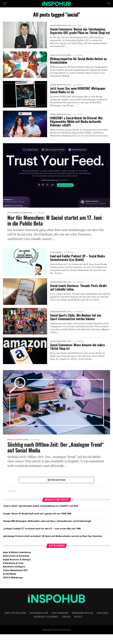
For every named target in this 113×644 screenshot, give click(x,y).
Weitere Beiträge (56, 489)
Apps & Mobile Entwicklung (17, 562)
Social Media (9, 584)
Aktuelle (78, 626)
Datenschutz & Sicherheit (16, 566)
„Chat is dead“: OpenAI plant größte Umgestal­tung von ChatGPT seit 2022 (41, 516)
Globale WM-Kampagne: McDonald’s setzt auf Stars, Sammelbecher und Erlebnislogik (47, 531)
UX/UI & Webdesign (13, 587)
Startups (66, 626)
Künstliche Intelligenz (14, 576)
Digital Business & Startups (17, 569)
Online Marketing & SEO (15, 580)
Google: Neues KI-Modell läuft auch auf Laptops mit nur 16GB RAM (37, 523)
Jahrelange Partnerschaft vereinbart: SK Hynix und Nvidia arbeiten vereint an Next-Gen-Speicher (53, 546)
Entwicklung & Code (13, 573)
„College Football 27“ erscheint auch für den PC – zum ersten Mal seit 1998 (42, 538)
